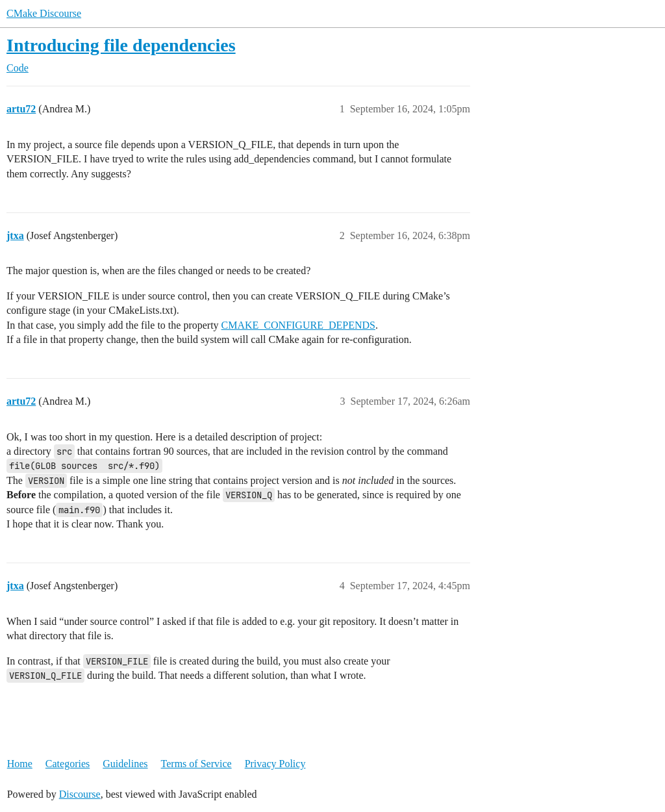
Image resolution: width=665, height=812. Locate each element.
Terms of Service (196, 764)
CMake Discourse (44, 13)
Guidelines (125, 764)
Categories (68, 764)
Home (20, 764)
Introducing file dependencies (121, 45)
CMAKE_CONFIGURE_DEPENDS (298, 325)
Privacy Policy (275, 764)
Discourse (80, 794)
